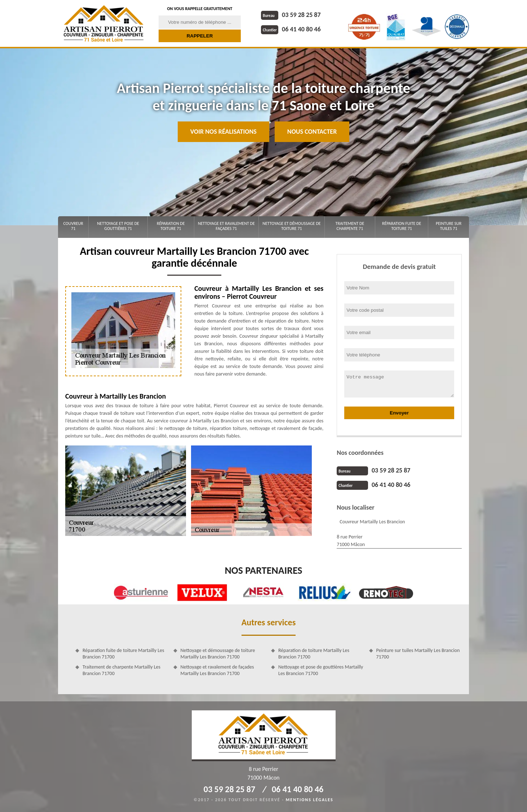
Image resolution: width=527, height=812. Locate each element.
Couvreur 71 (73, 226)
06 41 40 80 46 (291, 29)
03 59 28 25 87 (291, 15)
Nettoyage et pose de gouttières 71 (118, 226)
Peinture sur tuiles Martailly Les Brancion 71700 (418, 654)
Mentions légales (310, 800)
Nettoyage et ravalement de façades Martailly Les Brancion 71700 (217, 670)
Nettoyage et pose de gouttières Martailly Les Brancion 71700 (321, 670)
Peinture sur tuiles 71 (449, 226)
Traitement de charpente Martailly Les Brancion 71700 (121, 670)
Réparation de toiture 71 (171, 226)
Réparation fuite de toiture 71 (402, 226)
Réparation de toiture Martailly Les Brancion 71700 (314, 654)
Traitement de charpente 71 (350, 226)
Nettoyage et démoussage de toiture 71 (291, 226)
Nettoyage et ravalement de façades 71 (226, 226)
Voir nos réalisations (223, 132)
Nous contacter (312, 132)
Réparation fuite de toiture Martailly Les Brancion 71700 (123, 654)
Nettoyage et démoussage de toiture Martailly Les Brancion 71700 (218, 654)
